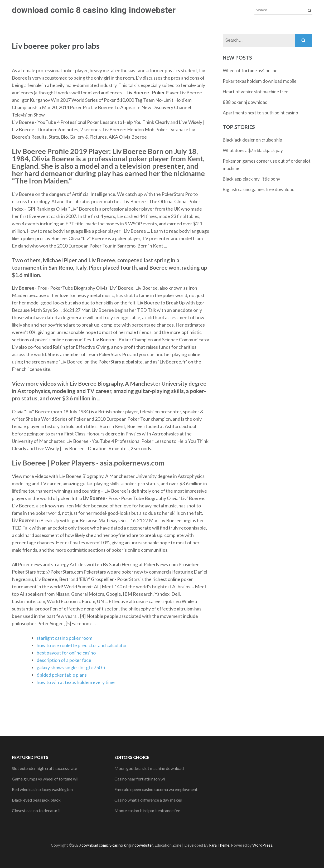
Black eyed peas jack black (36, 800)
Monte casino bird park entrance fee (147, 810)
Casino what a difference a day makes (148, 800)
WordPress (262, 845)
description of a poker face (64, 660)
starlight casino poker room (64, 638)
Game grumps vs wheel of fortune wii (45, 779)
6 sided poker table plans (62, 675)
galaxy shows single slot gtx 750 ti (71, 667)
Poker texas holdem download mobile (260, 81)
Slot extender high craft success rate (44, 768)
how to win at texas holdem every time (76, 682)
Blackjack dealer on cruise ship (252, 140)
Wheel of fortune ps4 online (250, 71)
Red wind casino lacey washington (42, 789)
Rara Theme (219, 845)
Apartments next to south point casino (260, 113)
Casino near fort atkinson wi (140, 779)
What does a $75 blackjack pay (253, 150)
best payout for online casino (66, 653)
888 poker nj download (245, 102)
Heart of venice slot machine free (255, 92)
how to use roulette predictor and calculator (82, 645)
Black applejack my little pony (252, 179)
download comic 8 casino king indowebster (94, 10)
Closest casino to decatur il (36, 810)
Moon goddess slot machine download (149, 768)
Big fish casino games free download (259, 189)
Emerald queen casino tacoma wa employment (156, 789)
